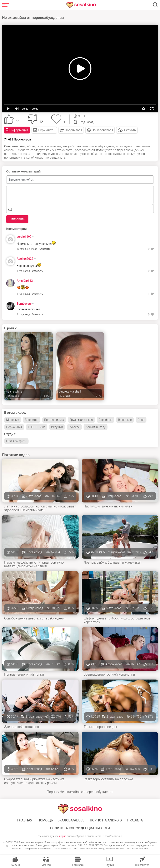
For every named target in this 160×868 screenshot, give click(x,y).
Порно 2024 (14, 427)
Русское (74, 427)
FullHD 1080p (37, 427)
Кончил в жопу (96, 427)
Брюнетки (32, 420)
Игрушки (57, 427)
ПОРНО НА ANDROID (106, 820)
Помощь (45, 820)
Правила (135, 820)
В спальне (125, 420)
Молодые (13, 420)
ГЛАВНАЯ (25, 820)
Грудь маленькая (81, 420)
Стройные (106, 420)
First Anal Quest (16, 441)
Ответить (45, 249)
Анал (141, 420)
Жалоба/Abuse (71, 820)
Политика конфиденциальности (80, 828)
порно (63, 836)
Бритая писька (54, 420)
